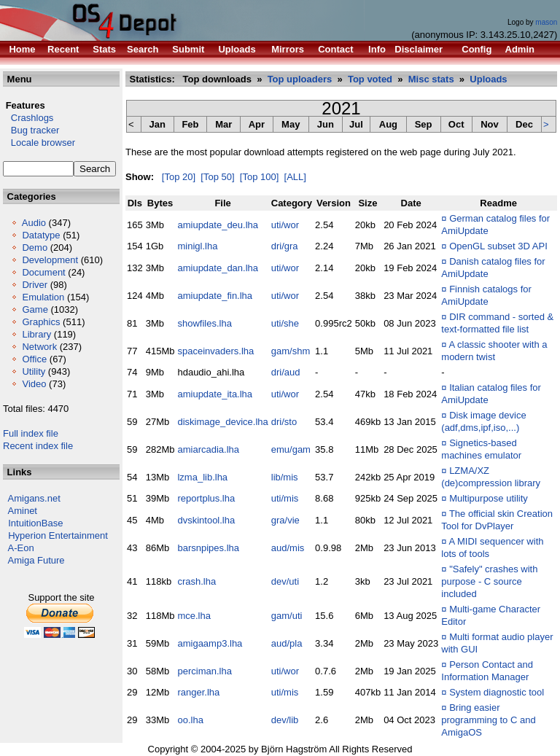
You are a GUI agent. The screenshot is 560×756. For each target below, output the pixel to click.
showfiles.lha (204, 323)
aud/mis (288, 548)
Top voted (370, 79)
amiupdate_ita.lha (215, 394)
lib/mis (285, 477)
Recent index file (38, 446)
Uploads (488, 79)
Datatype (41, 235)
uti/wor (285, 225)
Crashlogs (28, 118)
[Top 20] (179, 177)
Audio (34, 223)
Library (36, 334)
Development (50, 260)
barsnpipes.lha (208, 548)
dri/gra (285, 246)
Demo (35, 248)
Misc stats (431, 79)
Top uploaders (300, 79)
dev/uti (285, 581)
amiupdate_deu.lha (218, 225)
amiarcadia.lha (208, 449)
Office (34, 359)
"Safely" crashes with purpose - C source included (489, 581)
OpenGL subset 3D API (498, 246)
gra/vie (285, 520)
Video (34, 384)
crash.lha (197, 581)
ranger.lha (198, 692)
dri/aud (286, 372)
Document (43, 272)
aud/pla (287, 643)
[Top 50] (217, 177)
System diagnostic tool (497, 692)
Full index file (31, 433)
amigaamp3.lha (210, 643)
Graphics (41, 322)
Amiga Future (36, 560)
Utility (34, 371)
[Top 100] (260, 177)
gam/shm (291, 351)
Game (35, 309)
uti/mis (285, 498)
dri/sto (284, 422)
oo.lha (190, 720)
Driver (35, 285)
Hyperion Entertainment (58, 535)
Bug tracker (31, 130)
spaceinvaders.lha (215, 351)
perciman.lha (204, 671)
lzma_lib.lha (202, 477)
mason (546, 22)
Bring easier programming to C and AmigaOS (488, 720)
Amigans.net (34, 498)
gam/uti (287, 616)
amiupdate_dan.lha (218, 268)
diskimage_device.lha (222, 422)
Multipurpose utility (489, 498)
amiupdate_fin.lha (215, 296)
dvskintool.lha (206, 520)
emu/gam (291, 449)
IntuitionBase (35, 523)
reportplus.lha (206, 498)
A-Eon (21, 548)
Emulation (43, 297)
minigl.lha (197, 246)
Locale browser (39, 143)
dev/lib (285, 720)
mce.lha (194, 616)
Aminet (23, 511)
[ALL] (295, 177)
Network (39, 347)
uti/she (285, 323)
